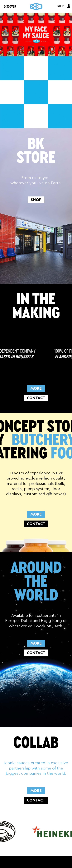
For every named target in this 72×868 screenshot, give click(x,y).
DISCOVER (10, 6)
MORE (36, 388)
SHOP (61, 6)
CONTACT (36, 398)
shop (36, 200)
